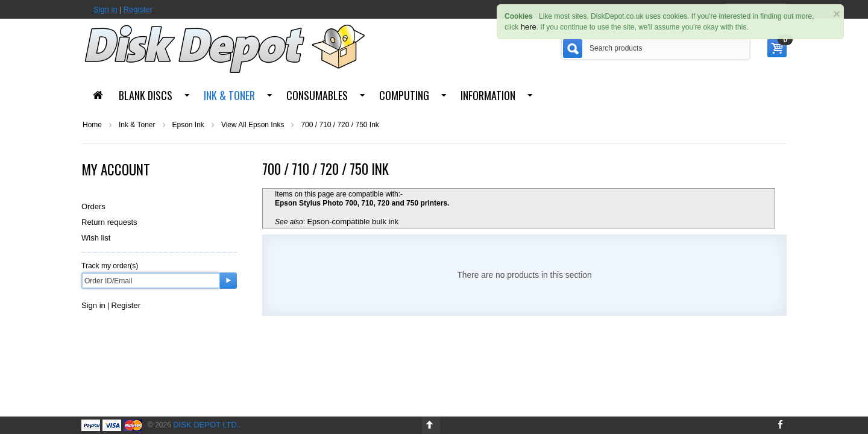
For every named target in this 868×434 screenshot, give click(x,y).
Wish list (96, 238)
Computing (404, 95)
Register (138, 9)
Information (488, 95)
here (529, 27)
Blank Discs (146, 95)
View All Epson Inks (253, 125)
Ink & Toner (229, 95)
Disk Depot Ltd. (206, 425)
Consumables (317, 95)
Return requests (109, 222)
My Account (116, 169)
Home (92, 125)
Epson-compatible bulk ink (353, 222)
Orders (93, 206)
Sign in (105, 9)
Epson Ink (188, 125)
